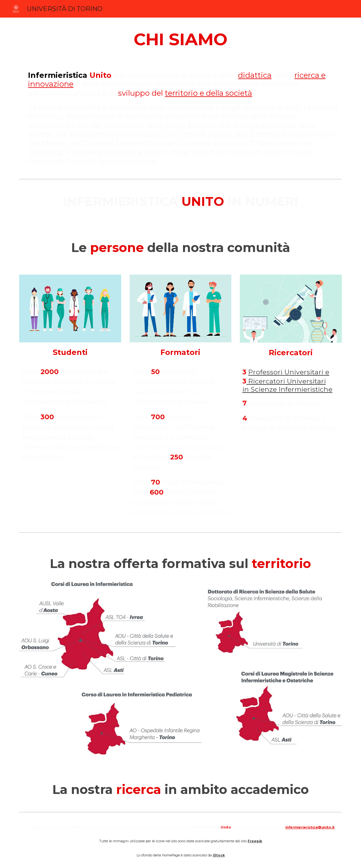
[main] (180, 39)
